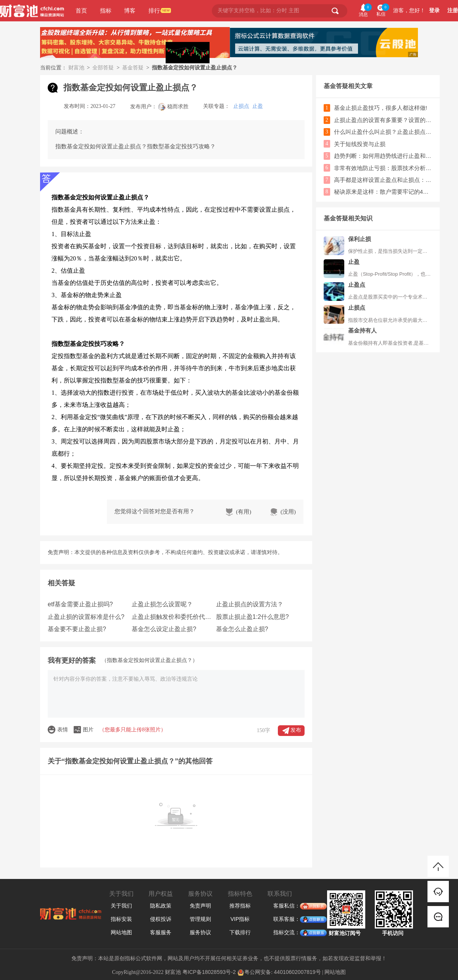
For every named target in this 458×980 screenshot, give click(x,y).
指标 (106, 10)
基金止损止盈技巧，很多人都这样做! (381, 108)
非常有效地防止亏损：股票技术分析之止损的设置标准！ (383, 168)
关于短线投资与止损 (360, 144)
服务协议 (200, 932)
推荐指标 (240, 906)
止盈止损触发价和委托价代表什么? (173, 617)
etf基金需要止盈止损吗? (80, 604)
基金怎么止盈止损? (242, 629)
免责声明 (200, 906)
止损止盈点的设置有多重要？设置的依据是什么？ (383, 120)
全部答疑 (103, 67)
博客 (130, 10)
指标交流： (287, 933)
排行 (154, 10)
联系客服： (287, 919)
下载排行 (240, 932)
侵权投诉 (161, 919)
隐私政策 (161, 906)
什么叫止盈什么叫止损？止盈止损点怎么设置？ (383, 132)
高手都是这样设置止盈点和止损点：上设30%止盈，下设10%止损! (383, 180)
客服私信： (287, 906)
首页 (81, 10)
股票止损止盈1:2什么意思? (252, 617)
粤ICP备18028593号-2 (209, 972)
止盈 (258, 106)
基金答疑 (133, 67)
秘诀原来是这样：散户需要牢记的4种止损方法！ (383, 192)
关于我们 (121, 906)
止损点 (241, 106)
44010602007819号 (298, 972)
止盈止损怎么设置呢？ (162, 604)
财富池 (76, 67)
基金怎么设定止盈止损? (164, 629)
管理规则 (200, 919)
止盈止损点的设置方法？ (250, 604)
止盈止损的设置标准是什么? (86, 617)
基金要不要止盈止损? (77, 629)
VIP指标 (240, 919)
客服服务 (161, 932)
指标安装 (121, 919)
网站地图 (121, 932)
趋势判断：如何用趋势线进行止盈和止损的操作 (383, 156)
